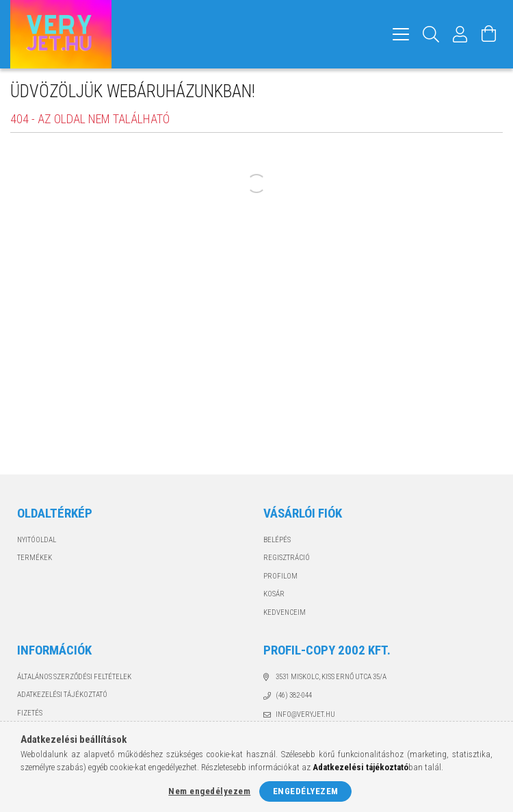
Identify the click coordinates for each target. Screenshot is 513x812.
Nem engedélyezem (209, 791)
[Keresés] (431, 34)
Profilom (280, 576)
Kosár (274, 594)
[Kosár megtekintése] (489, 34)
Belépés (277, 540)
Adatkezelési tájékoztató (62, 695)
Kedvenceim (285, 612)
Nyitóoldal (37, 540)
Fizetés (30, 713)
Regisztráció (287, 558)
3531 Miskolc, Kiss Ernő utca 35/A (331, 677)
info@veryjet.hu (305, 714)
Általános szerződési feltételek (74, 677)
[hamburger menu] (401, 34)
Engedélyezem (306, 791)
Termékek (35, 558)
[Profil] (460, 34)
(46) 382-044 (294, 695)
